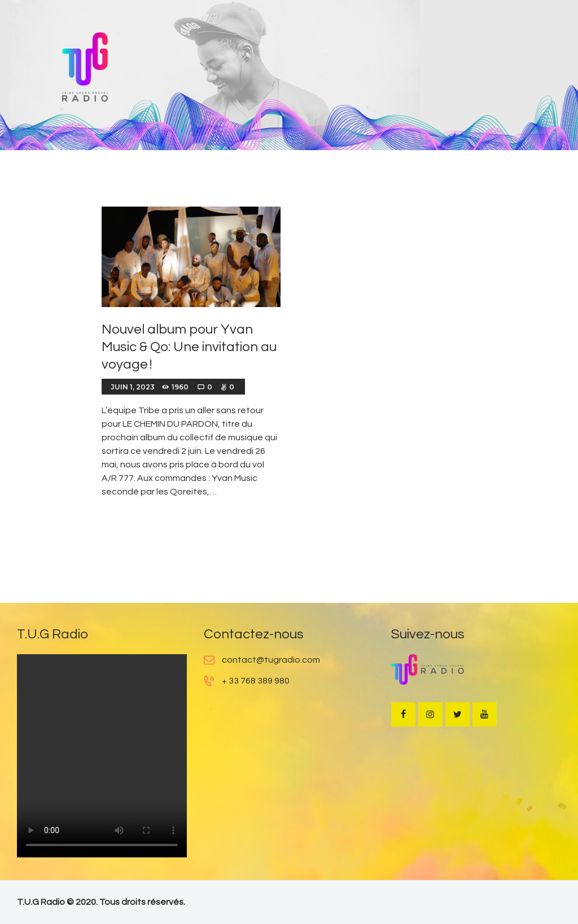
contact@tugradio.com (271, 660)
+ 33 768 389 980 (256, 681)
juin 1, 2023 (133, 387)
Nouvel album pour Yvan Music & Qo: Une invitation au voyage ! (189, 347)
